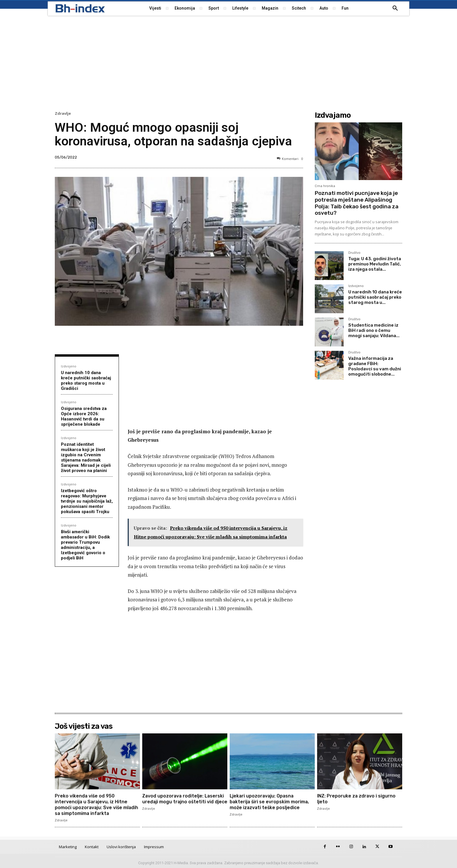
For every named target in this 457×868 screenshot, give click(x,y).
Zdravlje (63, 113)
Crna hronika (325, 186)
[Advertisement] (228, 63)
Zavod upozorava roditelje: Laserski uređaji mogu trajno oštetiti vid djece (184, 801)
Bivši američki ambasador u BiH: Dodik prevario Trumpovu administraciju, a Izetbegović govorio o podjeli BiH (85, 545)
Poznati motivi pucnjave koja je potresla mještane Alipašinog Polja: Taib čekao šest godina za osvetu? (357, 203)
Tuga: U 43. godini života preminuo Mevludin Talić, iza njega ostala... (375, 264)
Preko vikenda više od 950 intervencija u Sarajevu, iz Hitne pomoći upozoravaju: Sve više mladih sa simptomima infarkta (97, 804)
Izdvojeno (69, 366)
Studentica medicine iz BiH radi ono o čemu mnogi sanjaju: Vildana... (374, 330)
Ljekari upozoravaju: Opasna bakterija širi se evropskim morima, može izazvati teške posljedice (270, 801)
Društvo (354, 253)
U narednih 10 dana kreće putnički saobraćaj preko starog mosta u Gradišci (86, 381)
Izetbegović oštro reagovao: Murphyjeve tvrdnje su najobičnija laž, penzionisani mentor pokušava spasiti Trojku (87, 501)
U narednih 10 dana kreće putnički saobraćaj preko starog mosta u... (375, 297)
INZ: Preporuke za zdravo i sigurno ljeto (357, 799)
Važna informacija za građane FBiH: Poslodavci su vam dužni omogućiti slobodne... (375, 366)
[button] (395, 8)
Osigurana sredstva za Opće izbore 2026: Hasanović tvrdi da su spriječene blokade (84, 416)
